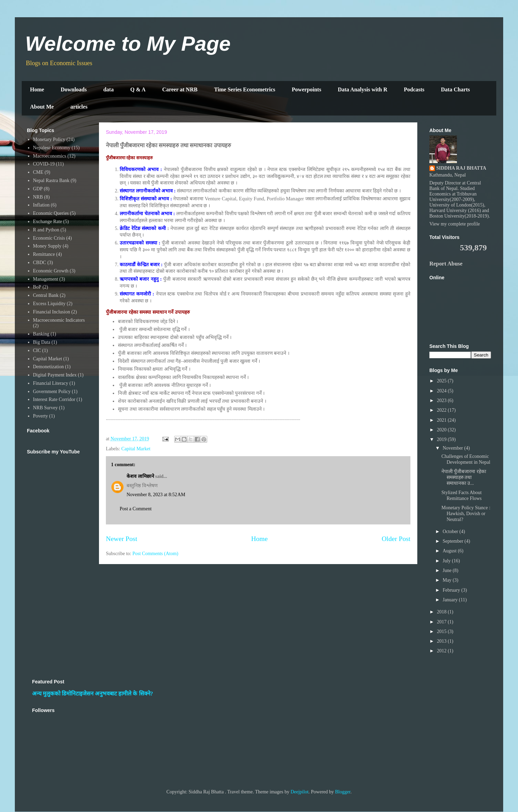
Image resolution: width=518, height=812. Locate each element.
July (447, 561)
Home (37, 89)
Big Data (42, 342)
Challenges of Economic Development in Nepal (466, 459)
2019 (442, 439)
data (108, 89)
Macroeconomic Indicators (59, 320)
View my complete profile (455, 224)
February (452, 590)
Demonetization (48, 367)
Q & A (138, 89)
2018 (442, 612)
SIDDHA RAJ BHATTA (461, 168)
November (453, 448)
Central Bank (46, 295)
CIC (37, 350)
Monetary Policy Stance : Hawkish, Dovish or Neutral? (466, 514)
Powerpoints (306, 89)
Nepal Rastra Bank (51, 181)
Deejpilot (299, 792)
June (447, 570)
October (451, 532)
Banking (41, 334)
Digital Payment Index (55, 375)
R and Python (46, 230)
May (447, 580)
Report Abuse (446, 264)
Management (46, 279)
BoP (37, 287)
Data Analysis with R (362, 89)
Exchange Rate (48, 222)
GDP (38, 189)
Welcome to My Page (128, 44)
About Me (42, 107)
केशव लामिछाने (140, 476)
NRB (38, 197)
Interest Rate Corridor (54, 399)
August (450, 551)
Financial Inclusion (52, 312)
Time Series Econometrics (245, 89)
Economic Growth (51, 271)
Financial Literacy (51, 383)
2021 (442, 420)
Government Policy (52, 392)
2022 (442, 410)
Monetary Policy (49, 139)
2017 (442, 622)
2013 (442, 641)
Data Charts (456, 89)
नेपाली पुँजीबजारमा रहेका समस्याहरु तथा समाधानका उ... (464, 477)
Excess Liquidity (49, 304)
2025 (442, 381)
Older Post (396, 539)
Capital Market (136, 449)
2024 (442, 391)
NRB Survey (46, 408)
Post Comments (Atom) (155, 554)
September (453, 541)
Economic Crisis (49, 238)
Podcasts (414, 89)
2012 (442, 651)
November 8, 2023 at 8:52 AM (156, 495)
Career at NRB (180, 89)
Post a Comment (136, 509)
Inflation (41, 205)
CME (38, 172)
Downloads (74, 89)
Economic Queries (51, 213)
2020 (442, 430)
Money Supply (47, 246)
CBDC (40, 263)
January (451, 600)
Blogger (343, 792)
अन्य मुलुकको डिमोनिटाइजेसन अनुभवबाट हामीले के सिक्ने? (93, 694)
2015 (442, 631)
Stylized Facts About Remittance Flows (462, 495)
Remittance (44, 254)
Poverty (41, 416)
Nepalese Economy (52, 148)
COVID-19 (44, 164)
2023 (442, 400)
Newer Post (122, 539)
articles (79, 107)
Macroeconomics (50, 156)
